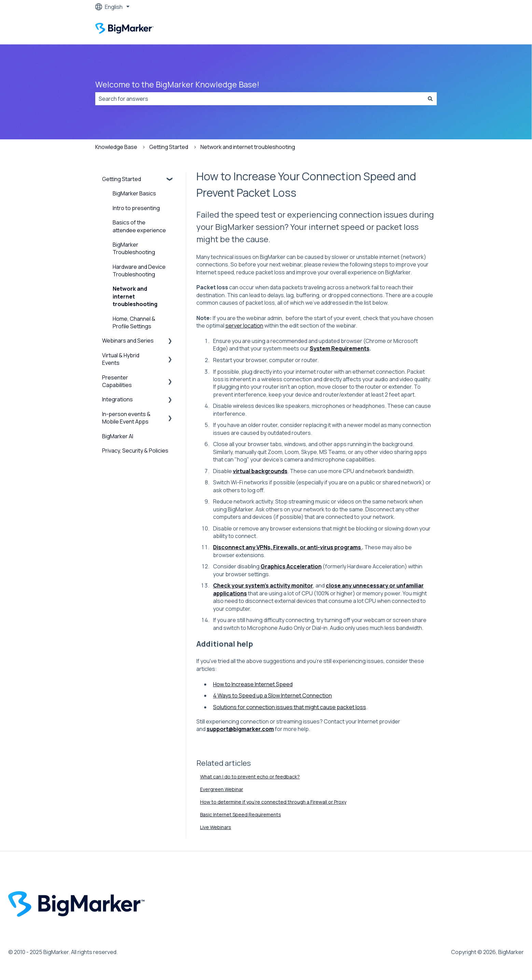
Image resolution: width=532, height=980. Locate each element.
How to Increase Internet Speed (253, 684)
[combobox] (260, 99)
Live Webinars (216, 827)
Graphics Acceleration (291, 566)
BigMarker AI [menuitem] (118, 436)
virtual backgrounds (260, 471)
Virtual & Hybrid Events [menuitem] (121, 359)
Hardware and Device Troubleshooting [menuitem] (139, 271)
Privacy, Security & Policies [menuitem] (135, 451)
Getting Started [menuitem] (122, 179)
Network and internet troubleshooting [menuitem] (135, 296)
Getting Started (169, 147)
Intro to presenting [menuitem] (136, 208)
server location (244, 326)
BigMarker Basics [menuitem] (134, 193)
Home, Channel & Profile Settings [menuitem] (134, 322)
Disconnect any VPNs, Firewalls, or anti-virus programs (288, 547)
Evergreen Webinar (222, 789)
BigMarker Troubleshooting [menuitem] (134, 248)
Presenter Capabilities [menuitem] (117, 381)
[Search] (430, 99)
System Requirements (340, 348)
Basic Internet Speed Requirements (241, 815)
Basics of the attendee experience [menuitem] (139, 226)
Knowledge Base (116, 147)
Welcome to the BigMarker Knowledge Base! (177, 84)
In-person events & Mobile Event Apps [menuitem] (126, 418)
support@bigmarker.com (240, 729)
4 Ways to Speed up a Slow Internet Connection (272, 695)
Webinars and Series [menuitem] (128, 341)
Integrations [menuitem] (117, 399)
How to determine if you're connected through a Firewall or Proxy (273, 802)
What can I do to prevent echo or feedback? (250, 777)
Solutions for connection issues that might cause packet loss (290, 707)
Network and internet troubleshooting (248, 147)
